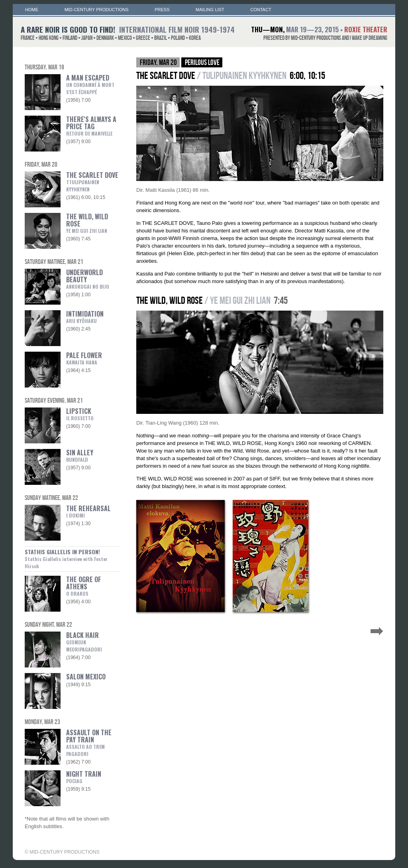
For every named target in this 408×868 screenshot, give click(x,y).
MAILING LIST (210, 10)
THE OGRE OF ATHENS (83, 586)
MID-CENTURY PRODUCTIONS (97, 10)
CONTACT (261, 10)
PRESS (162, 10)
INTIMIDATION (85, 317)
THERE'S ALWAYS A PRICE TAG (91, 126)
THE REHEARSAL (88, 511)
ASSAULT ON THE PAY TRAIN (89, 739)
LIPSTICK (80, 414)
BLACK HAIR (82, 642)
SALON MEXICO (86, 677)
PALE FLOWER (84, 358)
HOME (32, 10)
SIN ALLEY (80, 455)
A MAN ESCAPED (90, 84)
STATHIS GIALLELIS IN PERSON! (66, 558)
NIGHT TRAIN (84, 777)
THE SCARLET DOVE (92, 181)
